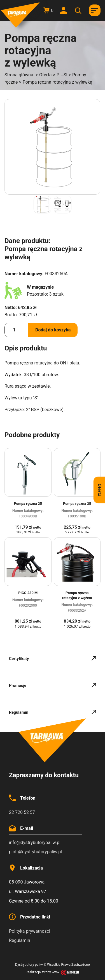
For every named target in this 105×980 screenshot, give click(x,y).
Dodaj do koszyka (53, 330)
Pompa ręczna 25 (28, 504)
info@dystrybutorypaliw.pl (35, 843)
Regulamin (20, 940)
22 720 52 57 (22, 812)
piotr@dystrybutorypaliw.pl (35, 852)
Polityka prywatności (30, 931)
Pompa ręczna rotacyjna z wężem (77, 595)
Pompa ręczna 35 (77, 504)
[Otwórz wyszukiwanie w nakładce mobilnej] (79, 11)
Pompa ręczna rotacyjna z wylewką (58, 82)
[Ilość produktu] (16, 330)
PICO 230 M (28, 593)
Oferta (46, 75)
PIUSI (62, 75)
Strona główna (19, 75)
